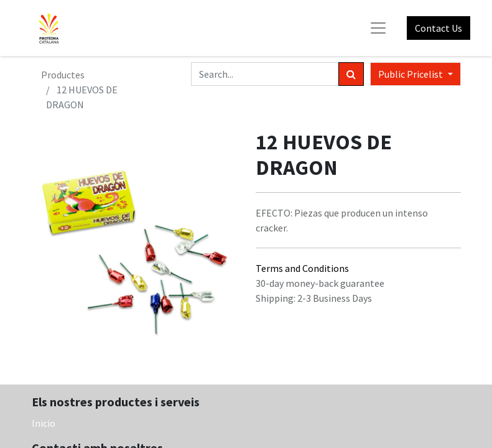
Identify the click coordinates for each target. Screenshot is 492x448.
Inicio (44, 423)
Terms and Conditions (302, 268)
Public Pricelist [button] (411, 74)
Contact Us (439, 28)
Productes (63, 75)
